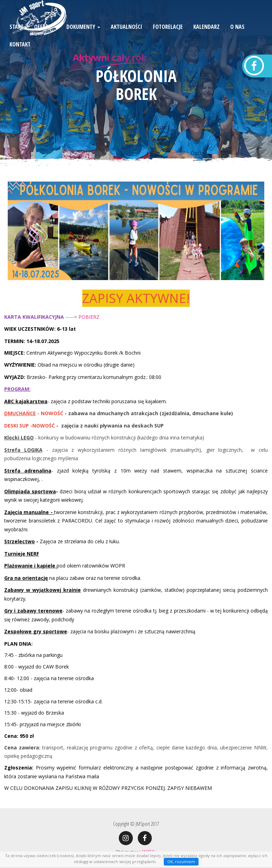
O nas (237, 37)
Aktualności (127, 37)
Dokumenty (83, 37)
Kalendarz (206, 37)
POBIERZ (89, 317)
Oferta (45, 37)
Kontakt (20, 55)
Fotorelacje (168, 37)
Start (17, 37)
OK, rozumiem (181, 861)
